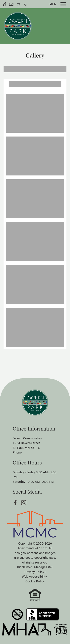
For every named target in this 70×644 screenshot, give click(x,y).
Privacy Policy (34, 572)
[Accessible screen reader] (5, 4)
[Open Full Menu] (57, 4)
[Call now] (26, 4)
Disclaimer (24, 567)
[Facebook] (16, 502)
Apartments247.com (32, 548)
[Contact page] (11, 4)
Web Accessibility (34, 576)
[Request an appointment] (18, 4)
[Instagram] (24, 502)
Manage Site (43, 567)
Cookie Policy (35, 581)
